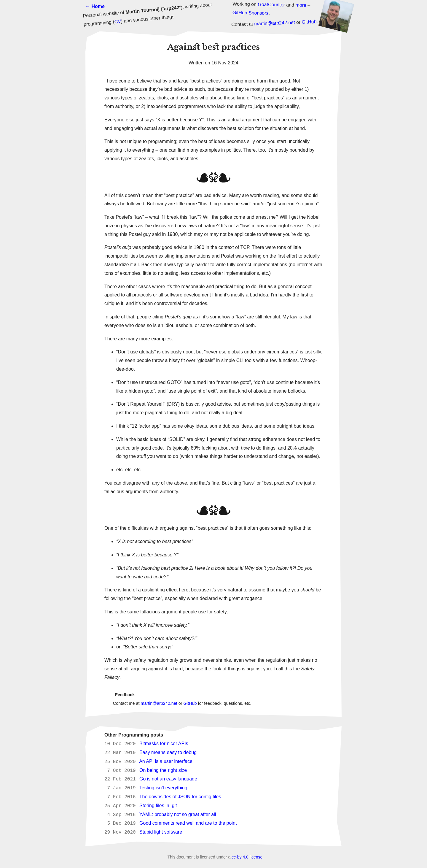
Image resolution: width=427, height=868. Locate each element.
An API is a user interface (166, 762)
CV (118, 22)
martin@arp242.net (275, 23)
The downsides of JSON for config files (180, 797)
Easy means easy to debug (168, 753)
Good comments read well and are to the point (188, 823)
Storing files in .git (158, 806)
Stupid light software (161, 832)
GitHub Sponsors (251, 13)
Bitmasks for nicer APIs (164, 744)
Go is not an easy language (168, 779)
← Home (95, 6)
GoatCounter (271, 5)
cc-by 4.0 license (247, 857)
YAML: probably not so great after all (178, 815)
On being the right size (163, 771)
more (301, 5)
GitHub (309, 22)
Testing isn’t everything (163, 788)
